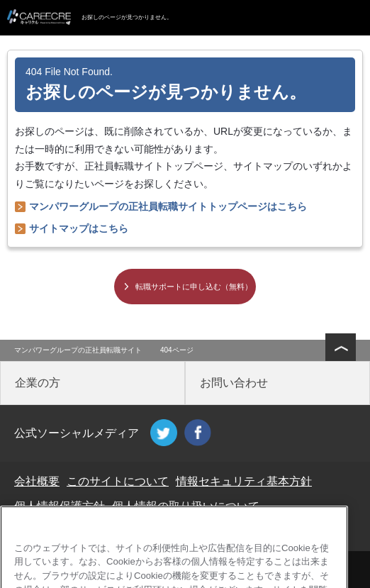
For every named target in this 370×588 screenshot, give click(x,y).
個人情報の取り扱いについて (186, 506)
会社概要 (37, 481)
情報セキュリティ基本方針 (244, 481)
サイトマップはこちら (79, 228)
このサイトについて (118, 481)
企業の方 (38, 383)
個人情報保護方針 (60, 506)
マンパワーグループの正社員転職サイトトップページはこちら (168, 206)
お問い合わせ (234, 383)
